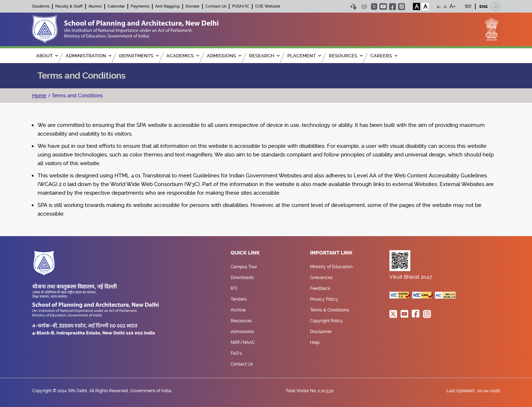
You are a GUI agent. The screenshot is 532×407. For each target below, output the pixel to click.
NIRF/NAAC (243, 342)
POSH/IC (241, 6)
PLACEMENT (304, 56)
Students (41, 6)
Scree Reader (364, 7)
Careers (384, 56)
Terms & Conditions (330, 310)
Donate (193, 6)
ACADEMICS (183, 56)
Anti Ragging (167, 6)
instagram (402, 7)
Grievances (321, 278)
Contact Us (216, 6)
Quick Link (245, 253)
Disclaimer (321, 332)
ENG (483, 7)
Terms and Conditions (77, 96)
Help (315, 342)
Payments (140, 6)
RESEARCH (264, 56)
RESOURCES (346, 56)
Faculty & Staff (69, 6)
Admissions (242, 332)
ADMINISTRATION (88, 56)
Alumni (95, 6)
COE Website (268, 6)
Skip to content (354, 7)
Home (39, 96)
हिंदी (468, 7)
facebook (393, 7)
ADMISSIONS (224, 56)
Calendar (116, 6)
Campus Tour (244, 267)
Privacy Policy (324, 299)
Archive (238, 310)
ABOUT (47, 56)
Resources (241, 321)
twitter (374, 6)
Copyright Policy (326, 321)
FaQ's (236, 353)
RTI (234, 288)
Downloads (242, 278)
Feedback (320, 288)
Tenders (239, 299)
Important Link (331, 253)
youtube (383, 6)
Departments (139, 56)
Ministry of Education (331, 267)
